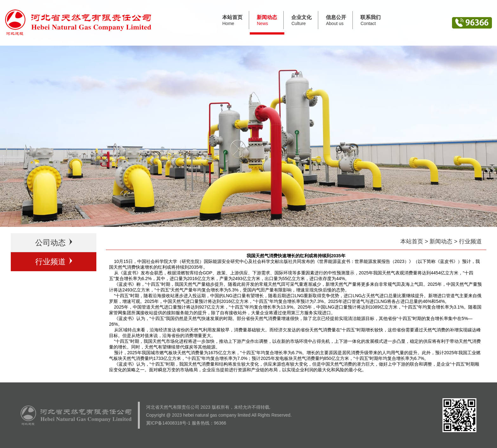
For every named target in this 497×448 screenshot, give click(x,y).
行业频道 (54, 262)
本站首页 (412, 241)
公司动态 (54, 243)
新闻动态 (441, 241)
